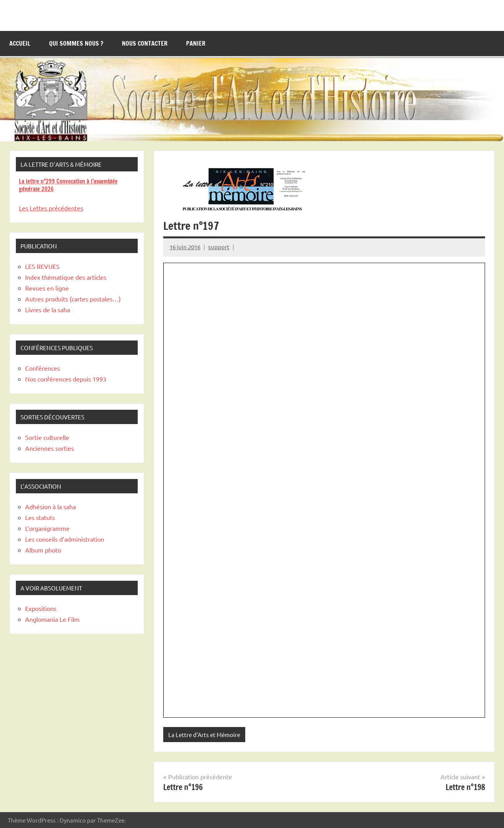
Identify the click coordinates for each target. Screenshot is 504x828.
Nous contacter (145, 43)
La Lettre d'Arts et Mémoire (204, 735)
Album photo (43, 550)
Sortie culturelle (47, 437)
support (219, 247)
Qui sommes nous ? (76, 43)
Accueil (20, 43)
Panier (196, 43)
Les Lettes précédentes (51, 208)
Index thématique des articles (66, 277)
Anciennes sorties (50, 448)
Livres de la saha (48, 310)
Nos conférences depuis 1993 (66, 379)
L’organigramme (47, 528)
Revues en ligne (47, 288)
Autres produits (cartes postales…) (73, 299)
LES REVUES (42, 266)
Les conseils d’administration (65, 539)
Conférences (43, 368)
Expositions (41, 608)
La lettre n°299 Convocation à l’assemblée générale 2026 (68, 185)
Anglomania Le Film (52, 619)
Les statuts (40, 517)
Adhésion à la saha (50, 506)
